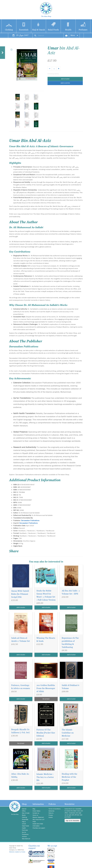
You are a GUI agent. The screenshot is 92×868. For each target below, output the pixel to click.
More (74, 35)
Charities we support (39, 828)
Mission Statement (38, 817)
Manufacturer (26, 839)
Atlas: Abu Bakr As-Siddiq (20, 776)
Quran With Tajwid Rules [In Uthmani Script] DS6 (20, 594)
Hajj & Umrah (39, 30)
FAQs (34, 822)
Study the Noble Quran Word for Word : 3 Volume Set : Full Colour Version (46, 595)
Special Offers (24, 810)
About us (35, 815)
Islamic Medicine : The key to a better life (45, 777)
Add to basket (65, 79)
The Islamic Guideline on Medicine (68, 733)
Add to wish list (65, 83)
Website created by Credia (17, 852)
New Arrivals (26, 813)
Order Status (36, 811)
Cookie (51, 817)
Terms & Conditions (55, 809)
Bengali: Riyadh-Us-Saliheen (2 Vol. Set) (21, 731)
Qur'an (24, 832)
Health (68, 30)
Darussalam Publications (30, 520)
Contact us (36, 813)
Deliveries (51, 811)
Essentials (24, 30)
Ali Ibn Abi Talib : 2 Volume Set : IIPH (71, 592)
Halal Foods (53, 30)
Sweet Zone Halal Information (38, 825)
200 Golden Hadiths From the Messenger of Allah (46, 688)
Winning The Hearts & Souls (46, 640)
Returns (51, 813)
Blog (34, 809)
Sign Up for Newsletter (73, 821)
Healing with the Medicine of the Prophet (69, 777)
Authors (24, 836)
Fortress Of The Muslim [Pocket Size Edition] (46, 733)
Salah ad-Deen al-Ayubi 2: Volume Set (21, 640)
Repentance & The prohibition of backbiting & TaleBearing (70, 643)
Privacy (51, 815)
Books (24, 815)
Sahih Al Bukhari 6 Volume (70, 687)
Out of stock (46, 699)
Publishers (25, 834)
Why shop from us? (38, 819)
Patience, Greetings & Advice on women (21, 687)
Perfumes (83, 30)
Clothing (9, 30)
